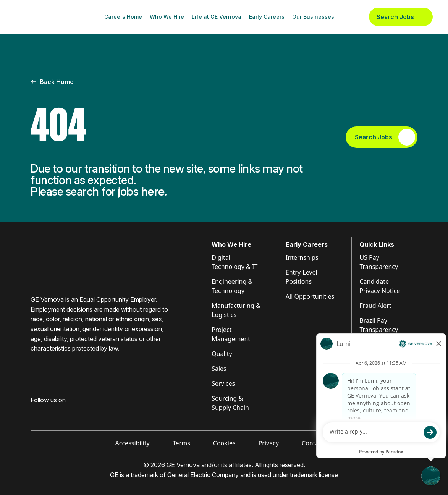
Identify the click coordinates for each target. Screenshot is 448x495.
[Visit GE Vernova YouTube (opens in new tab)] (76, 412)
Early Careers (267, 17)
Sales (219, 369)
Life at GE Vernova (217, 17)
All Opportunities (310, 296)
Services (223, 383)
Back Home (52, 82)
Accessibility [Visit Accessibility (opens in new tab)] (133, 443)
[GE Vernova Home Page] (52, 17)
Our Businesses (313, 17)
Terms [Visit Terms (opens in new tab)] (181, 443)
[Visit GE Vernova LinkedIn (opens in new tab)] (47, 412)
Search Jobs (401, 17)
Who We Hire (167, 17)
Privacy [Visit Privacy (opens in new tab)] (269, 443)
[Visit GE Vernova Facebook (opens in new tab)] (34, 412)
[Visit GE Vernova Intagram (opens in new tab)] (61, 412)
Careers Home (123, 17)
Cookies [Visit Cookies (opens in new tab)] (224, 443)
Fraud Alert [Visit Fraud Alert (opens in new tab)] (375, 306)
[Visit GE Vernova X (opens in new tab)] (91, 412)
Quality (222, 354)
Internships (302, 257)
